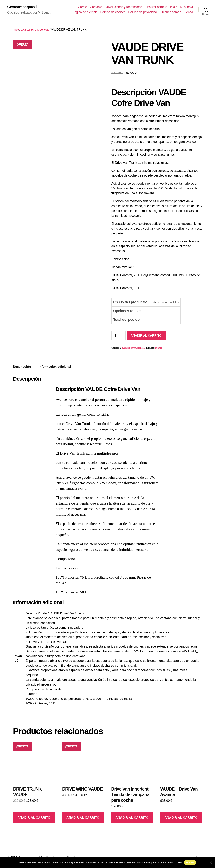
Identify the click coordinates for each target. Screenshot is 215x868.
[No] (211, 862)
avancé (159, 348)
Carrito (82, 7)
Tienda (188, 12)
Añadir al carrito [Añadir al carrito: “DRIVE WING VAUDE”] (83, 818)
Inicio (173, 7)
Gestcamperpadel (24, 7)
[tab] (22, 367)
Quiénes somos (170, 12)
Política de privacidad (143, 12)
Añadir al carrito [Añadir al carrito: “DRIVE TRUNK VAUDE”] (34, 818)
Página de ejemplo (85, 12)
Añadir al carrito (146, 336)
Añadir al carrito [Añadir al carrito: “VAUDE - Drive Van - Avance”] (181, 818)
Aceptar (190, 862)
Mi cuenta (186, 7)
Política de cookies (113, 12)
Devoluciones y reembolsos (123, 7)
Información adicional (55, 367)
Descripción (22, 367)
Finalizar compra (156, 7)
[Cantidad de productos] (118, 336)
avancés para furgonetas (37, 30)
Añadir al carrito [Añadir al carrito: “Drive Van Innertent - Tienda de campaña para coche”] (132, 818)
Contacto (96, 7)
